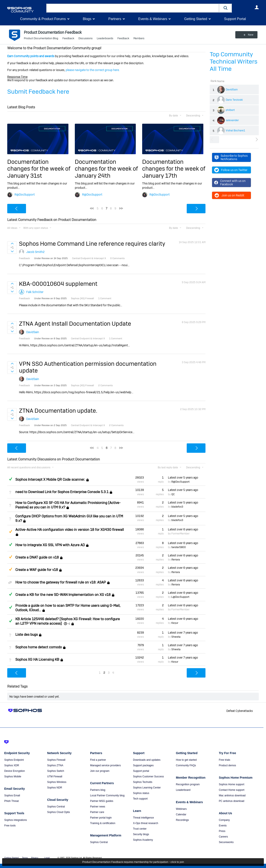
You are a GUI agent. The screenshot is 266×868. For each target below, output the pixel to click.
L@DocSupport (180, 597)
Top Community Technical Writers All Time (234, 62)
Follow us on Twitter (231, 170)
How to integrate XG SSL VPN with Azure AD (50, 545)
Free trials (225, 760)
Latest (183, 478)
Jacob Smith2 (35, 252)
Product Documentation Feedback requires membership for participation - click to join (133, 862)
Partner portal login (101, 818)
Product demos (228, 765)
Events (223, 826)
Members (139, 38)
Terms (25, 858)
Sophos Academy (143, 840)
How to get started (186, 760)
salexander (232, 120)
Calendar (181, 814)
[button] (226, 8)
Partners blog (98, 790)
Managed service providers (106, 765)
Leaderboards (105, 38)
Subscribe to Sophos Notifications (231, 157)
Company (224, 820)
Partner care (97, 812)
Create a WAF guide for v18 (37, 570)
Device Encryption (15, 771)
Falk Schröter (35, 292)
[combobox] (133, 8)
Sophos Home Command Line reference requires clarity (92, 244)
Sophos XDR (12, 765)
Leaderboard (183, 790)
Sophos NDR (55, 788)
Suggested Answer (10, 531)
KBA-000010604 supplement (58, 284)
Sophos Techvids (143, 782)
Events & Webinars (153, 19)
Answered (10, 479)
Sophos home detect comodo (39, 647)
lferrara (176, 560)
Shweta (176, 637)
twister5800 (179, 547)
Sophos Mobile (13, 777)
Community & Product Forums (43, 19)
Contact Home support (232, 790)
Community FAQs (186, 765)
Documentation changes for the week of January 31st (39, 169)
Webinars (181, 809)
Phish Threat (12, 801)
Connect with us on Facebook (230, 183)
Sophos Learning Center (147, 788)
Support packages (143, 765)
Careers (223, 837)
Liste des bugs (27, 635)
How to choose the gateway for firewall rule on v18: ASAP (61, 582)
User (257, 7)
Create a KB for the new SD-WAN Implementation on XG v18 (63, 595)
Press (222, 831)
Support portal (141, 771)
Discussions (85, 38)
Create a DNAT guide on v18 (37, 557)
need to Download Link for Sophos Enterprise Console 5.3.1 (62, 492)
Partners (115, 19)
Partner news (98, 807)
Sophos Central (56, 807)
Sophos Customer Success (148, 777)
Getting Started (196, 19)
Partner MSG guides (102, 801)
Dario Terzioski (234, 100)
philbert (230, 110)
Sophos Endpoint (14, 760)
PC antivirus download (232, 801)
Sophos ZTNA (55, 765)
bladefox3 (177, 507)
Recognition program (188, 784)
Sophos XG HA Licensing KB (37, 660)
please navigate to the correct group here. (93, 70)
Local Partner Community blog (107, 795)
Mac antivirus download (232, 795)
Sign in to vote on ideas (12, 244)
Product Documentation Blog (41, 38)
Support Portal (235, 19)
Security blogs (141, 834)
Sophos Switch (56, 771)
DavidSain (232, 90)
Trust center (140, 829)
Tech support (140, 799)
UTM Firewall (55, 777)
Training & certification (103, 823)
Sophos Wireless (57, 782)
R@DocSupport (25, 195)
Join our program (100, 771)
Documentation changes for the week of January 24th (106, 169)
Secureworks (226, 842)
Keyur (175, 623)
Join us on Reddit (229, 195)
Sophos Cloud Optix (59, 812)
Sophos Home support (232, 784)
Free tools (10, 826)
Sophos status (141, 793)
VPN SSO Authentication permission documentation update (88, 367)
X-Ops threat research (146, 823)
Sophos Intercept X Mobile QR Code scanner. (50, 480)
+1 (69, 624)
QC (173, 494)
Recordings (182, 820)
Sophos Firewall (56, 760)
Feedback (68, 38)
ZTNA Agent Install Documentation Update (75, 324)
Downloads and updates (147, 760)
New (249, 35)
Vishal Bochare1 (235, 131)
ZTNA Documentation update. (58, 411)
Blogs (87, 19)
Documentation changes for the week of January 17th (174, 169)
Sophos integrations (16, 820)
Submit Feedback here (38, 92)
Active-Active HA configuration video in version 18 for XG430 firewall (70, 530)
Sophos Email (12, 795)
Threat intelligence (143, 818)
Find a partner (98, 760)
